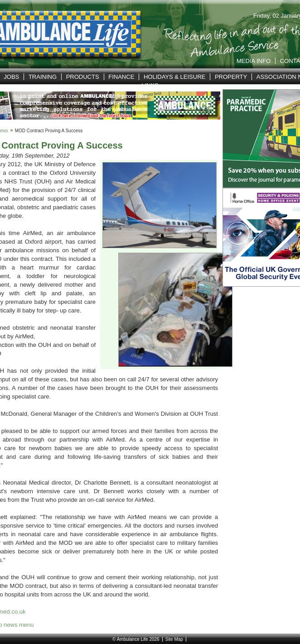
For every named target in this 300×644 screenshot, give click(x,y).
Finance (121, 77)
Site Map (174, 639)
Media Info (254, 61)
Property (231, 77)
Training (43, 77)
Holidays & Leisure (174, 77)
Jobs (11, 77)
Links (150, 85)
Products (83, 77)
